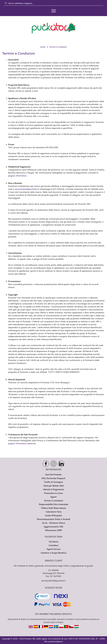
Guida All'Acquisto (53, 515)
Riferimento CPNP (53, 530)
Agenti (53, 497)
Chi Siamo (54, 542)
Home (43, 47)
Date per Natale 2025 (54, 486)
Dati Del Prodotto (53, 474)
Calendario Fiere (54, 512)
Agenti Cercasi (54, 549)
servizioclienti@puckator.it (27, 189)
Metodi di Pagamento (54, 489)
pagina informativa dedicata (22, 443)
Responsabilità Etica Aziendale (54, 504)
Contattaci (53, 545)
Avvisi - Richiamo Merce (54, 523)
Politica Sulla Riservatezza (54, 508)
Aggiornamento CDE (53, 527)
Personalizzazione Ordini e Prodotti (53, 519)
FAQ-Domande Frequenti (53, 478)
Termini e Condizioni (54, 501)
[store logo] (54, 28)
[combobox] (53, 3)
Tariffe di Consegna (53, 482)
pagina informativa (17, 176)
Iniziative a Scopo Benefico (54, 553)
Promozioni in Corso (53, 493)
